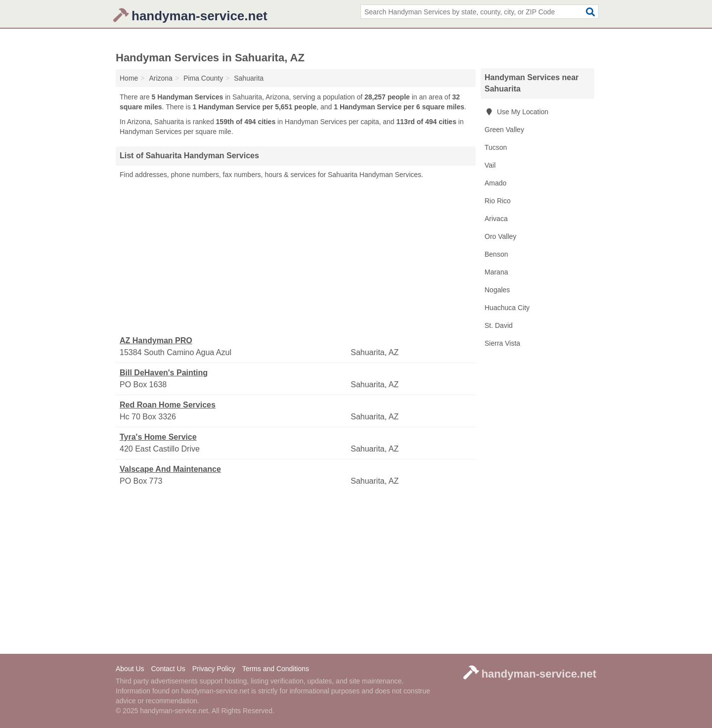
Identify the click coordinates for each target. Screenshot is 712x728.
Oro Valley (500, 236)
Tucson (496, 147)
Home (129, 78)
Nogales (497, 290)
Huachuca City (507, 308)
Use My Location (516, 112)
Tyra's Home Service (158, 437)
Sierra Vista (502, 343)
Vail (490, 165)
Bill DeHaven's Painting (164, 373)
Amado (495, 183)
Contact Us (168, 669)
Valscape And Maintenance (170, 469)
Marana (496, 272)
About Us (130, 669)
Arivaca (496, 219)
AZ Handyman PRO (156, 341)
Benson (496, 254)
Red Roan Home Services (168, 405)
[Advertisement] (296, 258)
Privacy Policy (214, 669)
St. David (499, 325)
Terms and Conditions (276, 669)
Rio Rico (498, 201)
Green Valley (504, 130)
